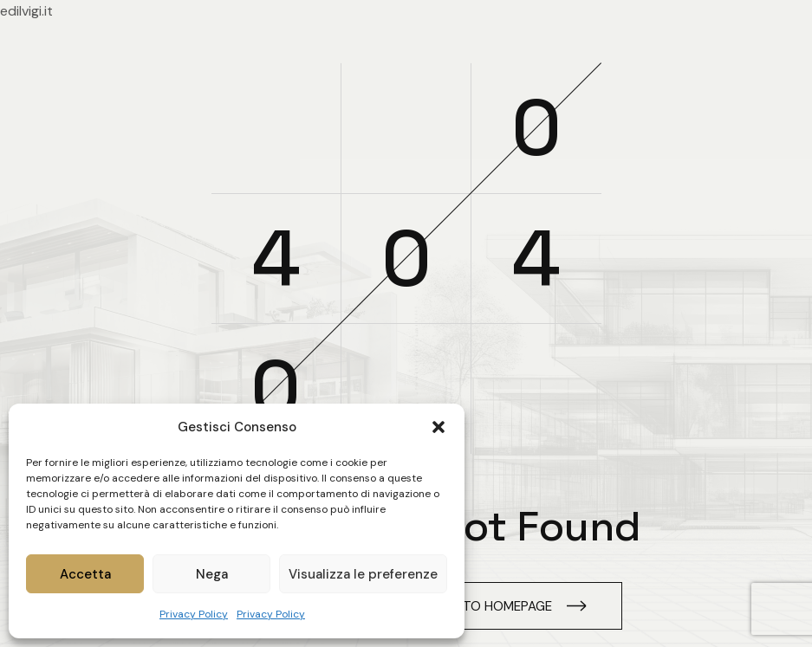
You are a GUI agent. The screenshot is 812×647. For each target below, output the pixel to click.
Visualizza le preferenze (363, 574)
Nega (212, 574)
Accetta (85, 574)
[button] (438, 427)
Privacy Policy (194, 614)
